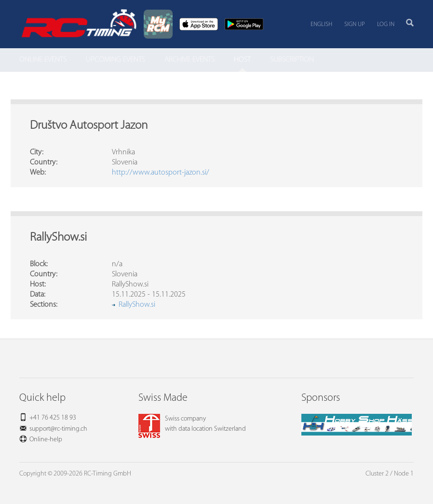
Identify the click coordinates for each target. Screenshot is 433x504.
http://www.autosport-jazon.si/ (161, 173)
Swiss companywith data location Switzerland (192, 424)
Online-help (46, 440)
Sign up (355, 24)
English (321, 24)
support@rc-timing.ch (58, 429)
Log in (386, 24)
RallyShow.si (137, 305)
